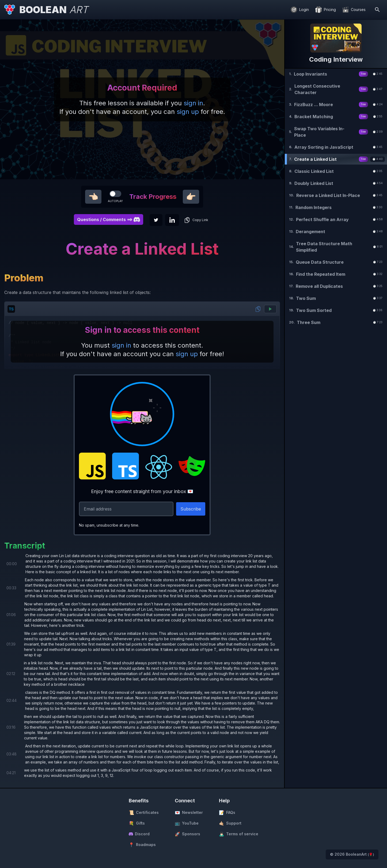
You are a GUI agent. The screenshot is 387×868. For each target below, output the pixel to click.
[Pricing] (326, 10)
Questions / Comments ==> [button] (109, 219)
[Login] (300, 10)
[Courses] (354, 10)
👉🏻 (191, 197)
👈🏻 (93, 197)
